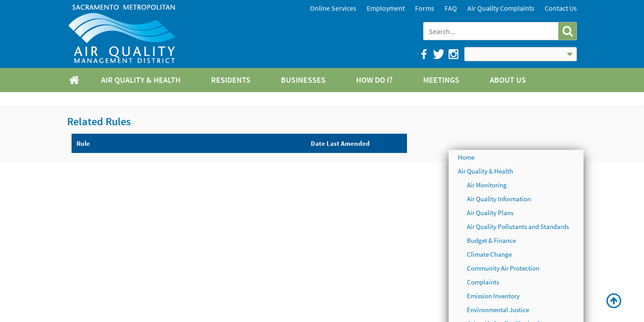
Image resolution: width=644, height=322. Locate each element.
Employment (386, 8)
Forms (425, 8)
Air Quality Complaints (501, 8)
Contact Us (561, 8)
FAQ (451, 8)
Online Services (333, 8)
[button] (567, 31)
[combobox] (492, 31)
